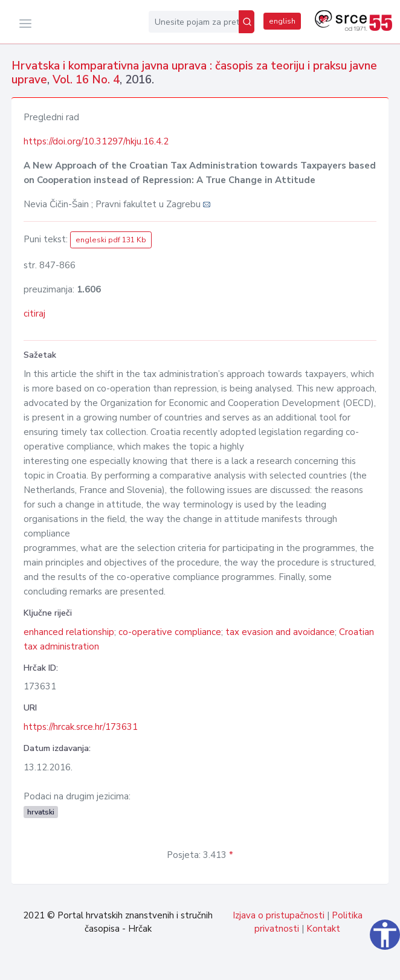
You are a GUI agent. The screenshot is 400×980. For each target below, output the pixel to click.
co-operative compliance (170, 632)
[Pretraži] (247, 22)
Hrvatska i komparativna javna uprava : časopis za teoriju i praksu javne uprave (194, 73)
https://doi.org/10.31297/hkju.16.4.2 (96, 141)
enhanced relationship (69, 632)
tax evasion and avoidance (280, 632)
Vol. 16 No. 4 (86, 80)
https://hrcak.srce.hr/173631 (81, 727)
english (282, 21)
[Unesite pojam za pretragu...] (194, 22)
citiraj (34, 314)
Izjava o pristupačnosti (279, 915)
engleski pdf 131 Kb (111, 240)
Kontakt (323, 929)
